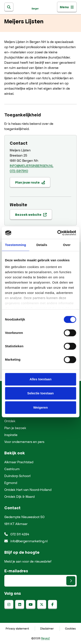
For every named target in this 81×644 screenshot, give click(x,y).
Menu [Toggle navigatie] (67, 7)
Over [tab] (67, 245)
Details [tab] (42, 245)
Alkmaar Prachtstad (19, 462)
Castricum (12, 469)
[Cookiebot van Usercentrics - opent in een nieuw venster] (58, 233)
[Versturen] (71, 581)
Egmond (11, 483)
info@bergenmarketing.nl (26, 541)
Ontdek (10, 421)
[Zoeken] (9, 7)
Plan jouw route (30, 182)
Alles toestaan (41, 379)
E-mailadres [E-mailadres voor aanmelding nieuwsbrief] (16, 571)
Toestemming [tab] (16, 245)
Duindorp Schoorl (17, 476)
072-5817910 (19, 171)
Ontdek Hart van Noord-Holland (28, 490)
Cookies (70, 629)
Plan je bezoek (15, 428)
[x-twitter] (42, 604)
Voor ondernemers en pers (24, 442)
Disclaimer (47, 629)
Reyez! (45, 638)
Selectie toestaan (40, 393)
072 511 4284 (17, 534)
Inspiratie (11, 435)
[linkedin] (20, 604)
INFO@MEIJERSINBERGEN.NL (32, 166)
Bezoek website (31, 215)
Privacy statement (17, 629)
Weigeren (40, 407)
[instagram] (9, 604)
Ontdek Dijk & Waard (19, 497)
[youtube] (31, 604)
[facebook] (52, 604)
